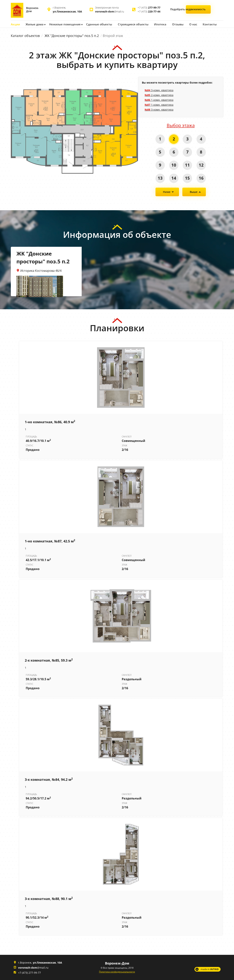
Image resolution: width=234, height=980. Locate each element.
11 (188, 165)
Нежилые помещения (64, 24)
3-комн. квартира (159, 90)
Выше (194, 192)
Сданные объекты (97, 24)
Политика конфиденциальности (117, 972)
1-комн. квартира (159, 100)
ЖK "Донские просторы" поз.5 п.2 (72, 35)
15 (188, 178)
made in (210, 969)
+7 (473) (149, 8)
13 (160, 178)
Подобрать (199, 10)
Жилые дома (34, 24)
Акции (15, 24)
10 (174, 165)
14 (174, 178)
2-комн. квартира (159, 95)
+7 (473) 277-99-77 (29, 972)
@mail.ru (110, 11)
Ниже (167, 192)
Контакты (204, 24)
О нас (188, 24)
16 (201, 178)
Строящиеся (129, 24)
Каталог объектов (25, 35)
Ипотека (156, 24)
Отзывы (173, 24)
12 (201, 165)
